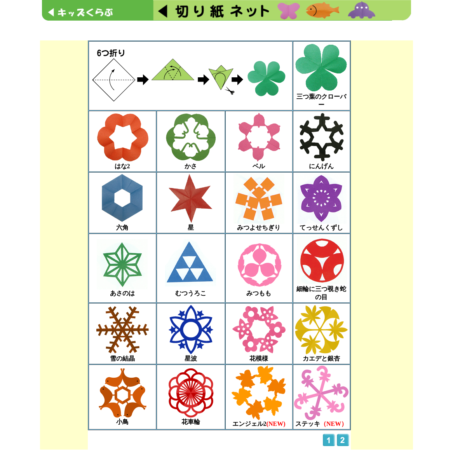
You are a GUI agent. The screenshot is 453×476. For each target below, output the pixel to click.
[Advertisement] (225, 30)
